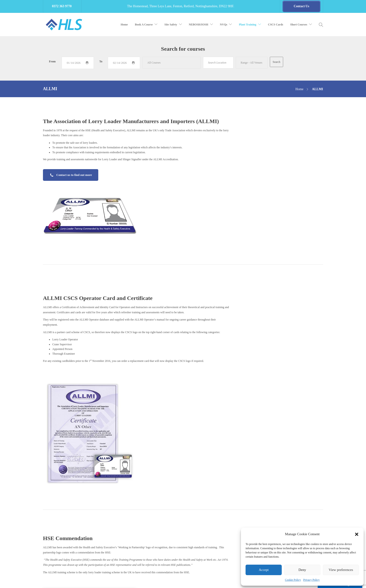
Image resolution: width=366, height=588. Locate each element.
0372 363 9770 (60, 502)
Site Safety (171, 25)
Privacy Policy (311, 580)
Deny (302, 570)
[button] (357, 534)
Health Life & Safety (85, 580)
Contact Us (144, 538)
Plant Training (248, 25)
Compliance (144, 479)
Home (124, 25)
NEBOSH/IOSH (199, 25)
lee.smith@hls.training (64, 517)
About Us (143, 504)
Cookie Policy (293, 580)
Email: (47, 517)
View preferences (341, 570)
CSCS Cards (276, 25)
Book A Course (144, 25)
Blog (140, 496)
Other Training (146, 530)
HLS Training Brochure (56, 526)
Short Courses (299, 25)
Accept (264, 570)
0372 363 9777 (64, 507)
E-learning (144, 470)
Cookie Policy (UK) (149, 547)
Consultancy (145, 487)
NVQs (223, 25)
